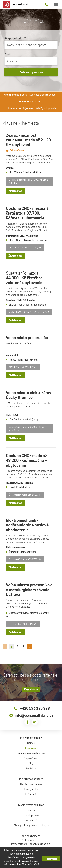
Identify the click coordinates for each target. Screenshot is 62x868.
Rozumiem (51, 859)
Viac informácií (31, 865)
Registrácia (31, 689)
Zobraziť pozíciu (31, 72)
